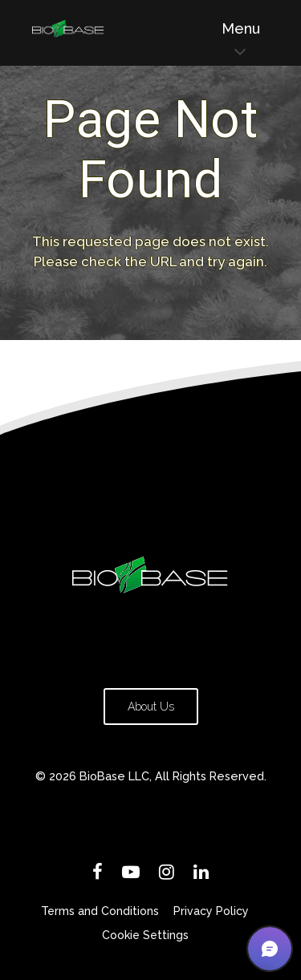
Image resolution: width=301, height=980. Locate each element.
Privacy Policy (211, 911)
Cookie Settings (145, 935)
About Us (151, 707)
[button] (270, 949)
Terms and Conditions (100, 911)
